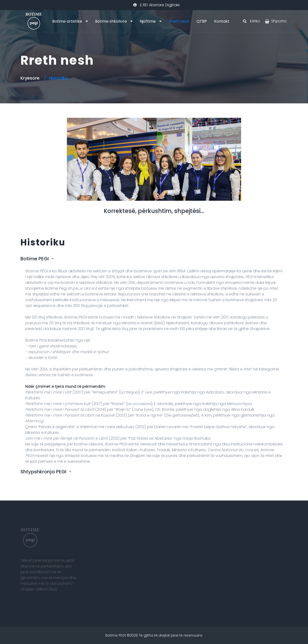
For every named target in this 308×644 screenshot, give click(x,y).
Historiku (58, 78)
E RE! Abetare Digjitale (157, 5)
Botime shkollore (111, 21)
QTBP (202, 21)
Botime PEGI (35, 259)
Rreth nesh (179, 21)
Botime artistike (67, 21)
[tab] (154, 260)
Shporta (279, 21)
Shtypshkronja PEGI (43, 472)
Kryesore (30, 78)
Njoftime (148, 21)
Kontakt (222, 21)
